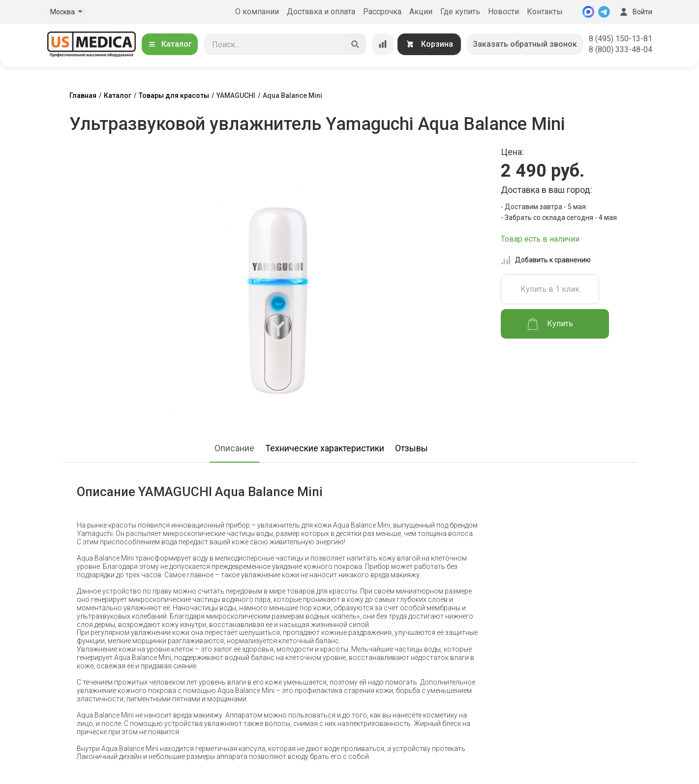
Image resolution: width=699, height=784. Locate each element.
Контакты (545, 12)
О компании (257, 12)
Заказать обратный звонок (525, 44)
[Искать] (355, 44)
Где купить (460, 12)
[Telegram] (604, 12)
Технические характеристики (325, 448)
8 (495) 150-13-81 (621, 39)
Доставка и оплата (321, 12)
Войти (635, 12)
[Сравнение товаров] (383, 44)
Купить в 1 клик (550, 289)
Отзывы (411, 448)
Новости (503, 12)
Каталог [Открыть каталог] (170, 44)
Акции (421, 12)
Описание (234, 448)
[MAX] (588, 12)
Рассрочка (382, 12)
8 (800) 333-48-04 (621, 49)
